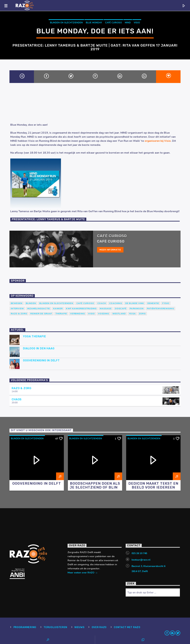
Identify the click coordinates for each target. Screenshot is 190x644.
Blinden (31, 303)
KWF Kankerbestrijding (81, 309)
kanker (58, 309)
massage (106, 309)
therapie (61, 314)
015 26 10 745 (139, 553)
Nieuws (79, 627)
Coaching (116, 303)
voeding (104, 314)
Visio (137, 23)
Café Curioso (113, 23)
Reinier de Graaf (41, 314)
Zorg (142, 314)
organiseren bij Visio (158, 141)
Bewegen (17, 303)
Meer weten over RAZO (83, 573)
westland (119, 314)
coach (102, 303)
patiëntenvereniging (160, 309)
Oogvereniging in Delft (41, 360)
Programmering (25, 627)
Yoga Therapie (34, 336)
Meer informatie (110, 250)
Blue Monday (94, 23)
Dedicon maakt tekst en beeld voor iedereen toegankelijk (153, 487)
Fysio (166, 303)
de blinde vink (135, 303)
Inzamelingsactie (39, 309)
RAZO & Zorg (19, 314)
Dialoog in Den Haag (39, 348)
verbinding (78, 314)
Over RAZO (99, 627)
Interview (17, 309)
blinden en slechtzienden (66, 23)
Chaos (17, 399)
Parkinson (137, 309)
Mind (128, 23)
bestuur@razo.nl (141, 560)
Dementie (153, 303)
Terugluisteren (55, 627)
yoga (132, 314)
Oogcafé (121, 309)
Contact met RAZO (127, 627)
